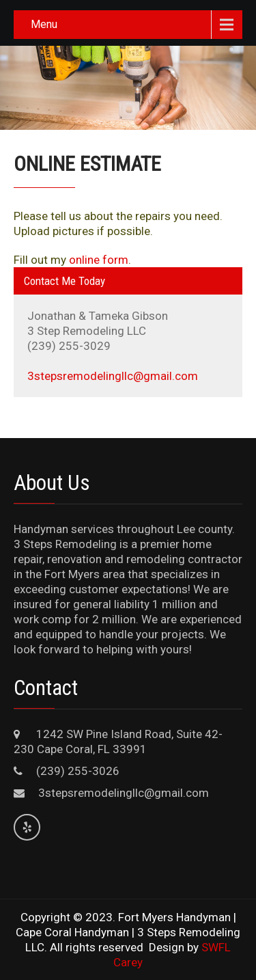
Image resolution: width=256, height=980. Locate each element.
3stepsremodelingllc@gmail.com (113, 376)
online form (99, 260)
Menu (44, 24)
